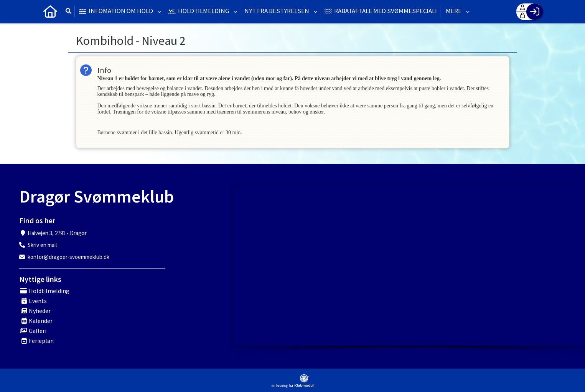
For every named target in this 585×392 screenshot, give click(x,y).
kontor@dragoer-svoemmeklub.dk (68, 257)
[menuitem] (50, 12)
